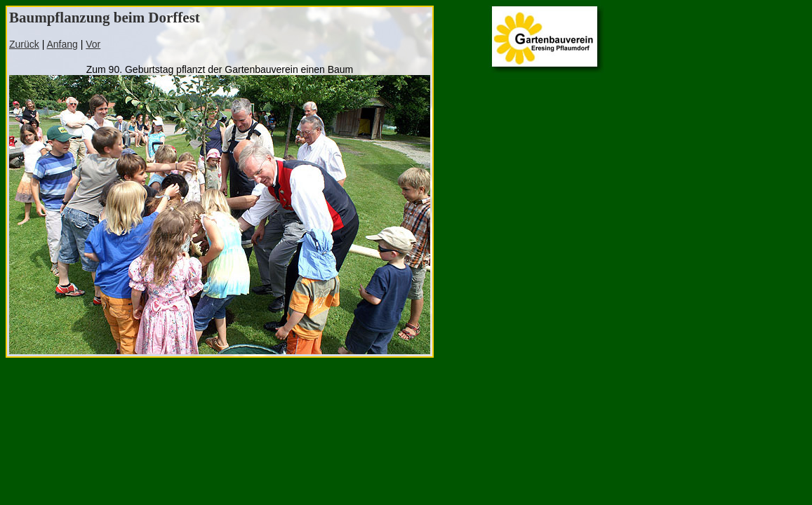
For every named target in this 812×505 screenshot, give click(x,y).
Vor (93, 44)
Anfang (62, 44)
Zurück (24, 44)
